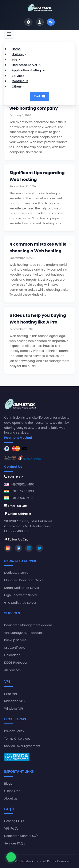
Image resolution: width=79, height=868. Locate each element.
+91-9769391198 (22, 491)
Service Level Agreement (22, 746)
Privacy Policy (14, 731)
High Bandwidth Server (21, 595)
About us (11, 798)
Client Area (12, 791)
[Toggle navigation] (9, 34)
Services (20, 76)
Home (16, 49)
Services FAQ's (15, 843)
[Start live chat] (51, 22)
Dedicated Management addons (28, 625)
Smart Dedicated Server (22, 588)
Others (19, 87)
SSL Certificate (15, 648)
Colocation (12, 655)
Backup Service (15, 640)
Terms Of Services (17, 739)
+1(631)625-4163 (23, 484)
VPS (17, 60)
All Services (12, 670)
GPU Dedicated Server (20, 603)
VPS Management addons (23, 633)
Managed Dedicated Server (24, 580)
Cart (39, 96)
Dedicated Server (27, 65)
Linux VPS (11, 694)
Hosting (19, 54)
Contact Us (20, 81)
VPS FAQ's (11, 829)
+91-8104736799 (23, 498)
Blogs (8, 784)
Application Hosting (28, 70)
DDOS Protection (16, 663)
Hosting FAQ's (14, 821)
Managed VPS (14, 701)
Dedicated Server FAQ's (21, 836)
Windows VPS (14, 709)
